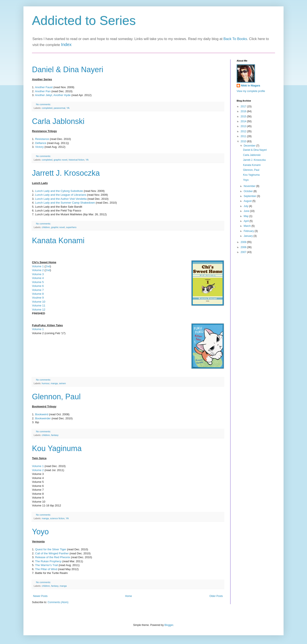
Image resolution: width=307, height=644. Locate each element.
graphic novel (61, 160)
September (250, 196)
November (250, 186)
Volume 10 (39, 302)
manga (54, 383)
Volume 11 (39, 305)
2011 (244, 136)
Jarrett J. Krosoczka (66, 173)
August (248, 201)
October (249, 191)
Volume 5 (38, 282)
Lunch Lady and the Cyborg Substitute (59, 191)
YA (68, 108)
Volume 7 (38, 290)
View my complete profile (251, 91)
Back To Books (235, 39)
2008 (244, 247)
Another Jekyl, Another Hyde (53, 95)
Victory (39, 147)
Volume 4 (38, 278)
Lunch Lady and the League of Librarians (61, 195)
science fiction (57, 518)
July (246, 206)
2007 (244, 252)
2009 (244, 242)
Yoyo (40, 532)
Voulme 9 (38, 298)
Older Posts (216, 596)
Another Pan (43, 91)
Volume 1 (38, 266)
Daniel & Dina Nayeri (68, 70)
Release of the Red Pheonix (53, 557)
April (247, 221)
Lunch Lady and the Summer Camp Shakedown (65, 203)
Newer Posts (40, 596)
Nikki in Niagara (251, 86)
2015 (244, 116)
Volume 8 (38, 294)
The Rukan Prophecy (48, 561)
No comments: (44, 104)
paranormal (60, 108)
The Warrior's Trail (46, 565)
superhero (71, 227)
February (249, 231)
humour (46, 383)
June (247, 211)
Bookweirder (43, 418)
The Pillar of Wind (46, 569)
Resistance (42, 139)
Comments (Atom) (58, 602)
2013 (244, 126)
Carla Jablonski (58, 121)
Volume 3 (38, 274)
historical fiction (77, 160)
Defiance (41, 143)
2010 (244, 141)
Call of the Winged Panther (52, 553)
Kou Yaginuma (57, 448)
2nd (48, 266)
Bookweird (42, 414)
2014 (244, 121)
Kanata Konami (58, 241)
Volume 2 (38, 270)
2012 (244, 131)
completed (47, 108)
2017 (244, 106)
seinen (62, 383)
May (246, 216)
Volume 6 (38, 286)
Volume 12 (39, 310)
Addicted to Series (84, 21)
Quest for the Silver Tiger (51, 549)
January (249, 236)
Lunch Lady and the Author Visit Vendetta (61, 199)
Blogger (169, 625)
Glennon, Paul (56, 397)
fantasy (55, 435)
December (250, 146)
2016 (244, 111)
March (248, 226)
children (46, 227)
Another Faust (44, 87)
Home (129, 596)
